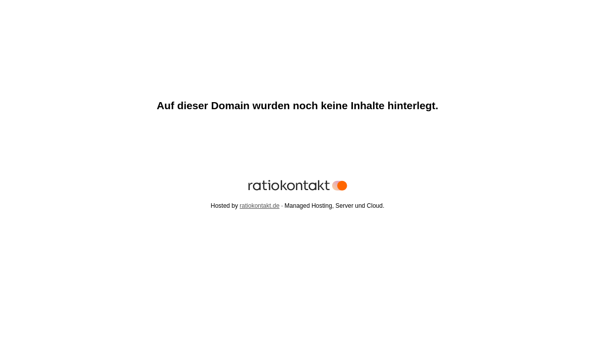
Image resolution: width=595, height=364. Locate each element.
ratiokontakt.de (260, 206)
